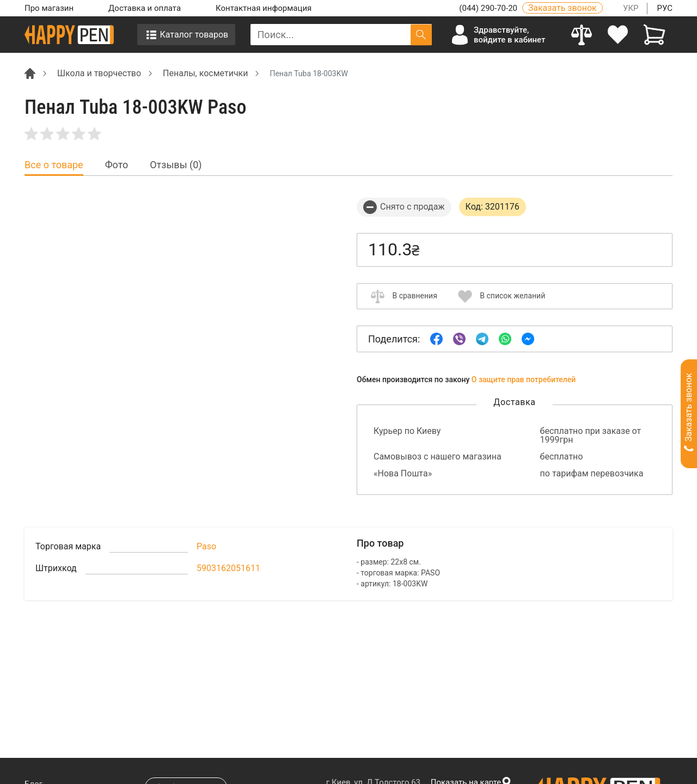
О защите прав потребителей (524, 379)
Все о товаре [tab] (54, 165)
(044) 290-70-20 (489, 8)
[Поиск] (421, 35)
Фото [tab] (117, 165)
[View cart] (654, 35)
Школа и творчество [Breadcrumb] (99, 73)
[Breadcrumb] (30, 73)
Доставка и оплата (145, 8)
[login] (618, 35)
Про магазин (49, 8)
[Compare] (582, 35)
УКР (631, 8)
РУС (665, 8)
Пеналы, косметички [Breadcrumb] (205, 73)
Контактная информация (264, 8)
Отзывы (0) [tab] (176, 165)
